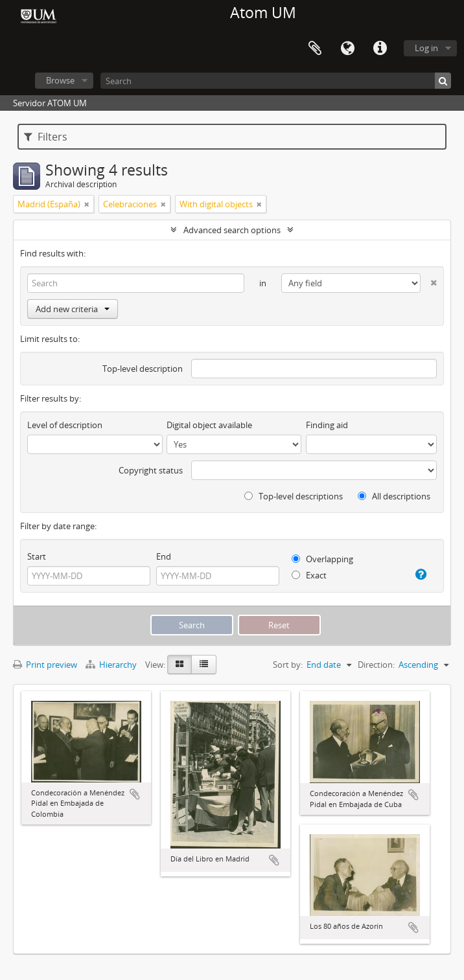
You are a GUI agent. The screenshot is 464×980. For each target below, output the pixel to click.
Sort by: (288, 665)
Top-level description (143, 369)
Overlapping (322, 559)
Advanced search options (232, 230)
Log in (426, 48)
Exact (309, 575)
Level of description (65, 425)
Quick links (380, 49)
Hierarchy (112, 665)
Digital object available (209, 425)
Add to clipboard (135, 794)
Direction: (376, 665)
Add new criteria (73, 309)
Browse (60, 80)
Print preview (45, 665)
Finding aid (327, 425)
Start (37, 556)
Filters (46, 137)
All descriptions (394, 496)
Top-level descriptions (294, 496)
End (164, 556)
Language (347, 49)
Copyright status (151, 470)
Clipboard (315, 49)
